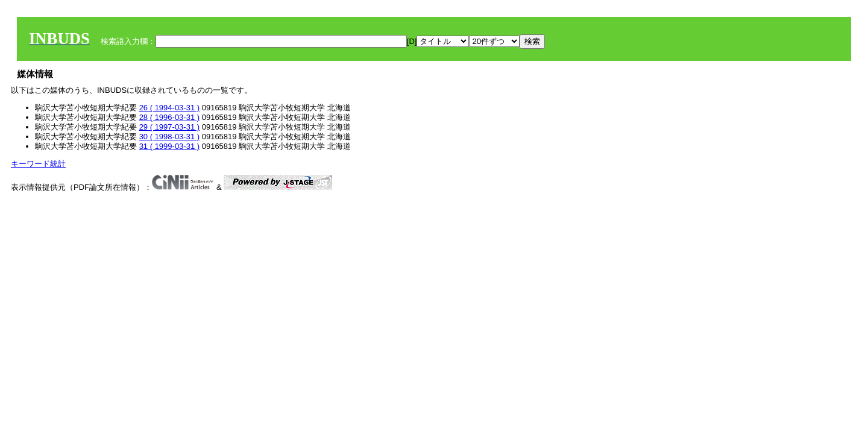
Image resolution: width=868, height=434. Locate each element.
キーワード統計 (38, 164)
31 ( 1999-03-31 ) (169, 146)
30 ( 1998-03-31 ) (169, 137)
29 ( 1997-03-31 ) (169, 127)
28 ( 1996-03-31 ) (169, 117)
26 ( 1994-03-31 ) (169, 108)
